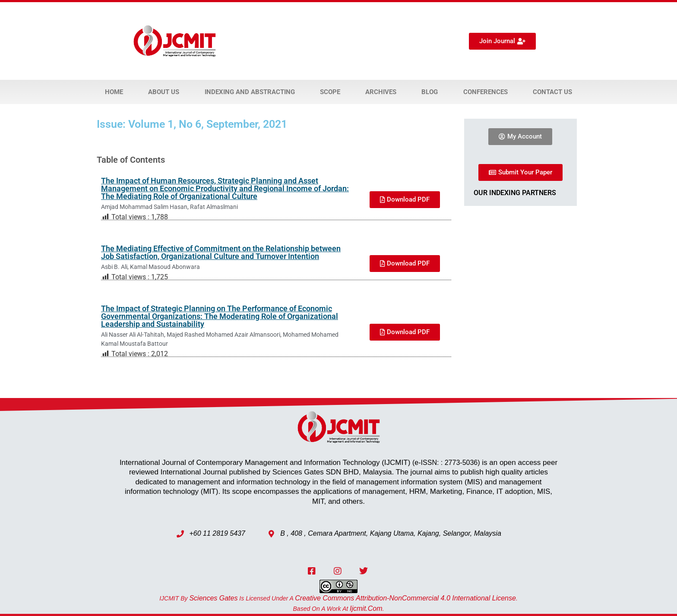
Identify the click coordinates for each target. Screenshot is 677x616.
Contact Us (552, 92)
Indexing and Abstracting (250, 92)
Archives (381, 92)
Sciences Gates (213, 598)
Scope (330, 92)
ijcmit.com (366, 608)
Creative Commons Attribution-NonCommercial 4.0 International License (405, 598)
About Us (164, 92)
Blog (430, 92)
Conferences (486, 92)
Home (114, 92)
